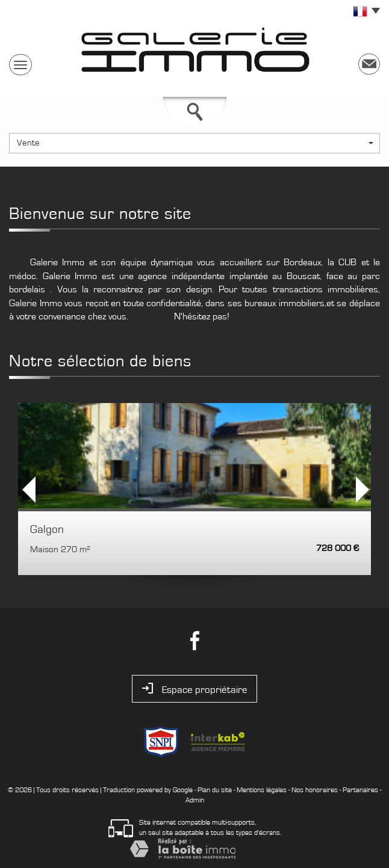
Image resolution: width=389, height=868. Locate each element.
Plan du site (215, 790)
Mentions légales (262, 790)
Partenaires (360, 790)
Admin (195, 800)
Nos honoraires (315, 790)
